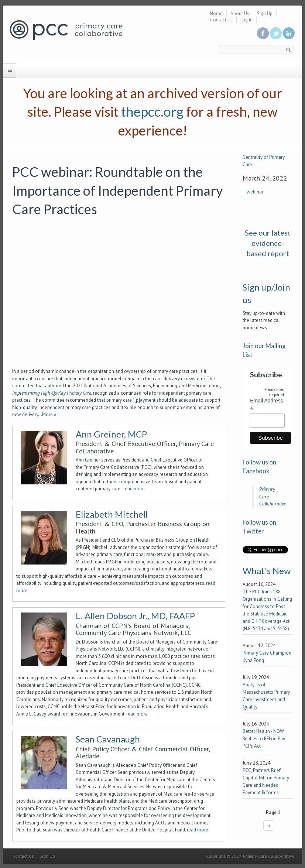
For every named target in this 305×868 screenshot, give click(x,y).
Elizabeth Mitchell (112, 514)
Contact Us (221, 20)
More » (49, 414)
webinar (255, 192)
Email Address (266, 405)
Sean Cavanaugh (108, 739)
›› (269, 825)
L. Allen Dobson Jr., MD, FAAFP (135, 616)
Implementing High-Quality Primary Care (52, 393)
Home (216, 13)
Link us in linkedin (289, 33)
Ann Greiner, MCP (111, 434)
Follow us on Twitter (276, 33)
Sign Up (265, 13)
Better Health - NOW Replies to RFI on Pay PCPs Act (264, 739)
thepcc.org (152, 111)
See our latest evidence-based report (268, 243)
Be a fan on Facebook (263, 33)
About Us (240, 13)
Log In (246, 20)
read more (134, 489)
